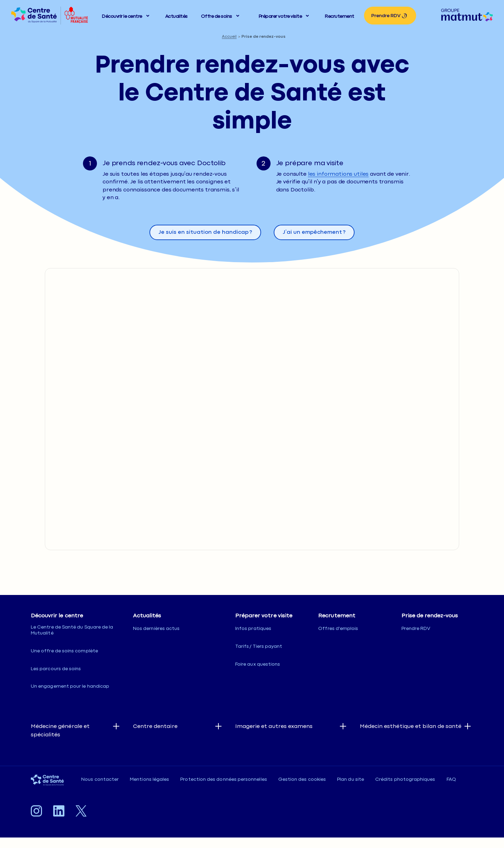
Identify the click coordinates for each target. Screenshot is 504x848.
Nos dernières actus (156, 629)
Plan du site (351, 779)
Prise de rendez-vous (264, 37)
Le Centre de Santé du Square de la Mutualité (72, 630)
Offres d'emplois (338, 629)
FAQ (451, 779)
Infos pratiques (253, 629)
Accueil (229, 37)
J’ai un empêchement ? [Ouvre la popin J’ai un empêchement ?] (314, 232)
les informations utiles (338, 174)
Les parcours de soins (56, 669)
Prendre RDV (386, 16)
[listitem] (34, 16)
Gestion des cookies (302, 779)
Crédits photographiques (405, 779)
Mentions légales (149, 779)
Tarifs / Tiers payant (259, 646)
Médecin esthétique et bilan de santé (411, 726)
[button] (127, 16)
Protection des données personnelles (223, 779)
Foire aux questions (258, 664)
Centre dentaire (155, 726)
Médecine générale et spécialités (60, 731)
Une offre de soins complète (64, 651)
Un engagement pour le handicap (70, 686)
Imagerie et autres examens (274, 726)
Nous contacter (100, 779)
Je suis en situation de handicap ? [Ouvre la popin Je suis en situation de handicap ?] (205, 232)
